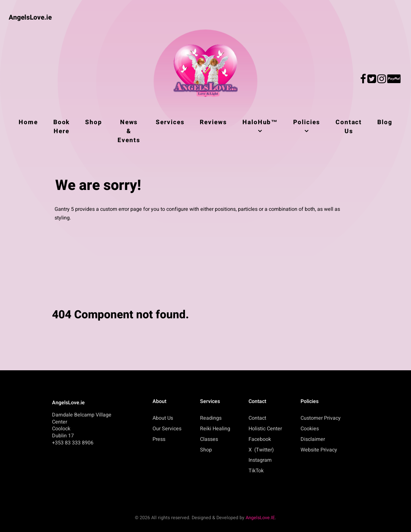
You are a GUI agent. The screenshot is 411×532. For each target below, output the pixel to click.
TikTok (256, 471)
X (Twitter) (261, 450)
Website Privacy (319, 450)
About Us (163, 418)
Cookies (310, 429)
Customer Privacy (321, 418)
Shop (206, 450)
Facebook (260, 439)
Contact (257, 418)
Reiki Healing (215, 429)
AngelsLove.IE (260, 518)
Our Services (167, 429)
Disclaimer (313, 439)
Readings (211, 418)
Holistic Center (265, 429)
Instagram (260, 460)
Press (159, 439)
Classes (209, 439)
